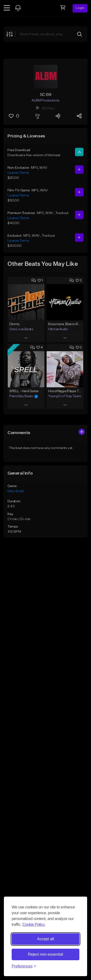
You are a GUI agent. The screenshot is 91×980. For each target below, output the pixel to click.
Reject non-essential (45, 954)
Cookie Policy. (34, 924)
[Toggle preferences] (24, 966)
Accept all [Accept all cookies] (45, 939)
